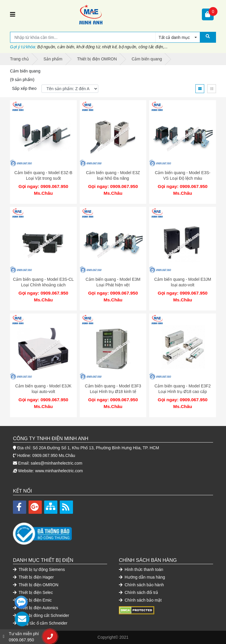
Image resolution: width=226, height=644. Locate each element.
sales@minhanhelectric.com (56, 463)
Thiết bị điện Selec (33, 592)
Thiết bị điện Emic (32, 600)
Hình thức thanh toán (141, 569)
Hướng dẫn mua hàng (142, 577)
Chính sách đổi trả (138, 592)
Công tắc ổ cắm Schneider (40, 623)
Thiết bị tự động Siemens (39, 569)
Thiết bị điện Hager (33, 577)
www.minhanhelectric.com (59, 471)
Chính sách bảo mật (140, 600)
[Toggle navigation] (13, 14)
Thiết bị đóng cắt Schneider (41, 615)
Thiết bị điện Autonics (36, 608)
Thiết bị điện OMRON (36, 585)
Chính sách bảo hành (141, 585)
